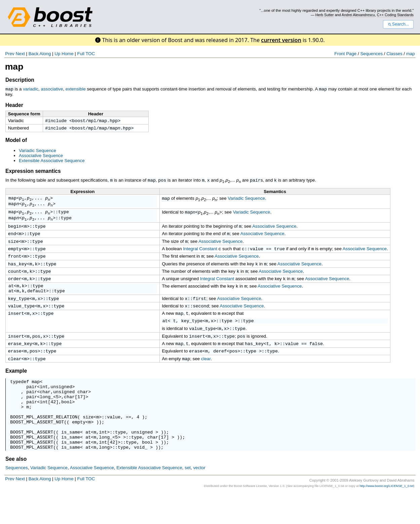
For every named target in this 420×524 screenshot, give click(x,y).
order (15, 289)
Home (68, 54)
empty (15, 256)
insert (16, 328)
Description (20, 80)
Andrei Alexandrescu (358, 15)
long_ (46, 417)
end (12, 240)
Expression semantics (33, 172)
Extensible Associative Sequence (52, 162)
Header (14, 105)
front (15, 264)
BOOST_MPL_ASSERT (32, 460)
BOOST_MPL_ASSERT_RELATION (44, 442)
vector (199, 499)
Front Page (345, 54)
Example (16, 388)
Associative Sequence (41, 157)
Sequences (371, 54)
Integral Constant (200, 256)
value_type (22, 320)
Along (45, 54)
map (411, 54)
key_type (19, 311)
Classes (394, 54)
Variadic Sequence (37, 152)
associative (52, 89)
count (15, 281)
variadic (31, 89)
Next (20, 54)
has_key (17, 273)
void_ (141, 478)
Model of (16, 141)
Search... (398, 24)
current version (281, 40)
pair (255, 181)
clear (15, 375)
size (13, 248)
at (11, 297)
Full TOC (86, 54)
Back (34, 54)
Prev (10, 54)
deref (220, 367)
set (188, 499)
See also (16, 490)
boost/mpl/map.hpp (95, 121)
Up (57, 54)
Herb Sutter (325, 15)
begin (15, 232)
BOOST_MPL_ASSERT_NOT (37, 448)
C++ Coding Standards (395, 15)
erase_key (20, 359)
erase (15, 367)
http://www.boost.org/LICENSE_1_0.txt (386, 517)
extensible (76, 89)
